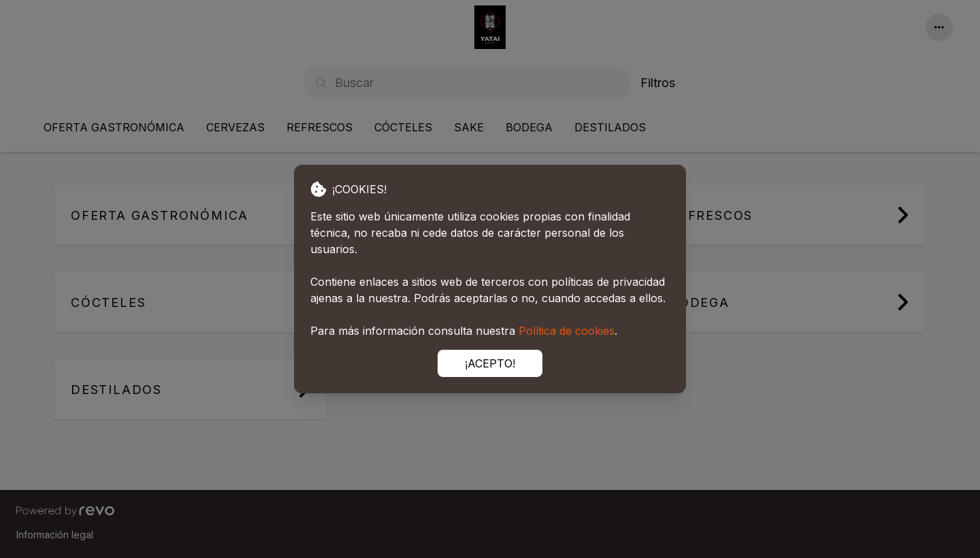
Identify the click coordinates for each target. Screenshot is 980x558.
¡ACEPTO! (490, 363)
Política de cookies (567, 331)
